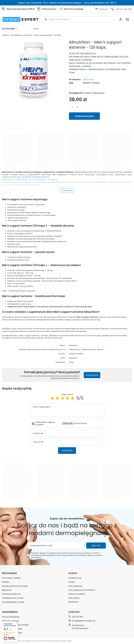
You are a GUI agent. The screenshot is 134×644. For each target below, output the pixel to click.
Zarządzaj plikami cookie (13, 602)
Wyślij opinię (67, 450)
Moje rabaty (74, 598)
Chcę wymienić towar (12, 633)
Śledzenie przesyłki (10, 621)
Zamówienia (10, 612)
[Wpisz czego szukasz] (78, 19)
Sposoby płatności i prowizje (15, 586)
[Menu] (17, 29)
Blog (36, 29)
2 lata (71, 362)
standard (73, 358)
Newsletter (73, 602)
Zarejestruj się (75, 578)
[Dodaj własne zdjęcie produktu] (82, 423)
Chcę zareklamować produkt (15, 625)
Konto (73, 573)
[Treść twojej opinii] (67, 410)
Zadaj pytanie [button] (92, 375)
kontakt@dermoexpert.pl (84, 621)
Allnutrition (88, 80)
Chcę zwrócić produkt (12, 629)
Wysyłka (6, 582)
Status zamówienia (11, 617)
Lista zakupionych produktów (82, 590)
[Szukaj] (46, 19)
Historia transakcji (77, 594)
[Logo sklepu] (20, 19)
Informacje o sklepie (11, 578)
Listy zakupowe (75, 586)
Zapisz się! (96, 545)
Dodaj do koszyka (84, 116)
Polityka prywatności (11, 594)
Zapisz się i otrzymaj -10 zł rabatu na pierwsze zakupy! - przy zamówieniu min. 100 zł (67, 3)
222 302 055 (78, 617)
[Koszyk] (127, 19)
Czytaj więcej (67, 190)
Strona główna (17, 35)
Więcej (100, 349)
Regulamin (7, 590)
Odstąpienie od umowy (13, 598)
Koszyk (72, 582)
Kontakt (74, 612)
